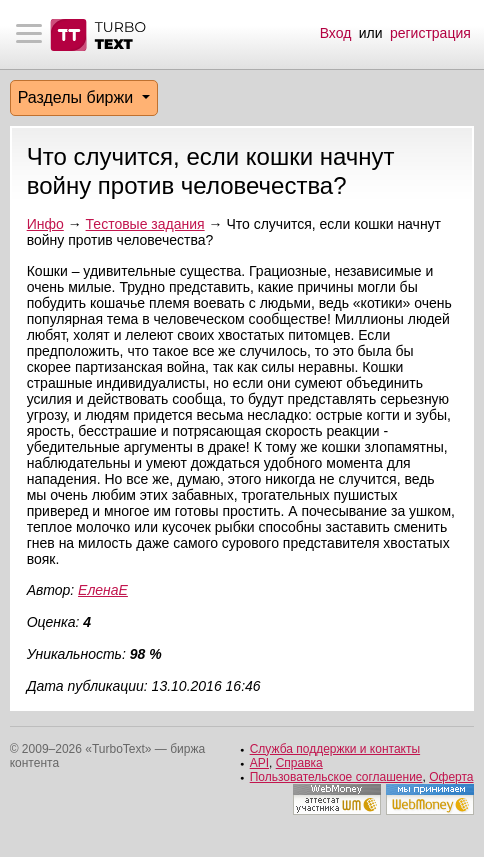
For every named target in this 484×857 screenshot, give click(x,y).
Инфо (45, 224)
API (259, 763)
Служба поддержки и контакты (335, 749)
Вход (336, 33)
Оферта (451, 777)
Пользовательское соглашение (336, 777)
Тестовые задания (145, 224)
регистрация (430, 33)
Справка (299, 763)
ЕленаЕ (103, 590)
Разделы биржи (78, 97)
